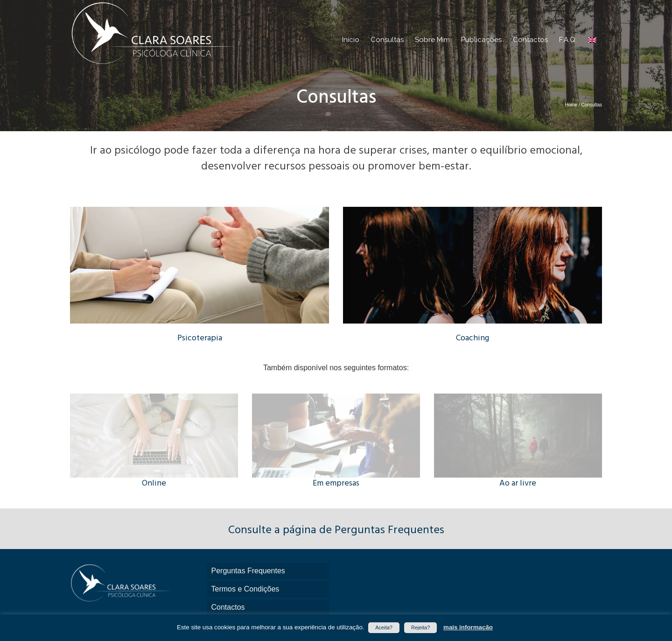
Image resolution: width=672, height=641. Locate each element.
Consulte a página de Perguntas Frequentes (336, 530)
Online (154, 483)
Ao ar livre (518, 483)
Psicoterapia (200, 338)
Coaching (472, 338)
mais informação (468, 627)
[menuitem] (592, 40)
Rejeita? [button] (420, 627)
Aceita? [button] (384, 627)
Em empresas (336, 483)
